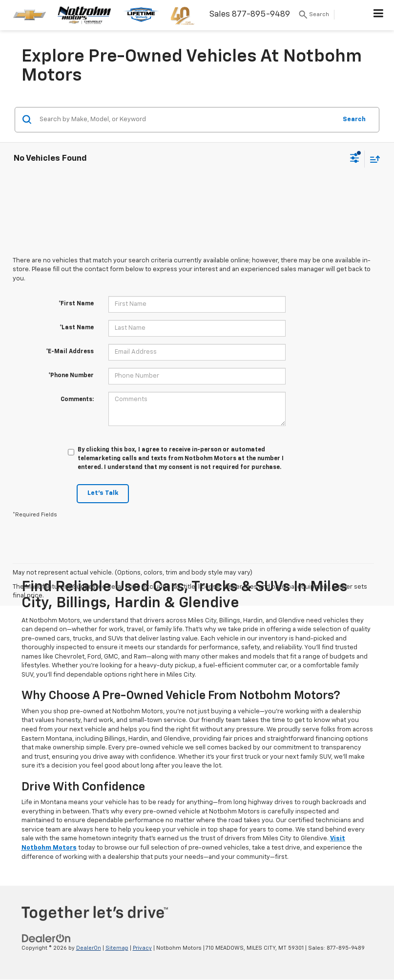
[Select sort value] (373, 159)
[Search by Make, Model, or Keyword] (187, 120)
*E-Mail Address (70, 352)
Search (354, 119)
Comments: (77, 400)
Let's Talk (103, 493)
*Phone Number (71, 376)
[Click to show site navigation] (379, 15)
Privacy (142, 948)
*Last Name (77, 328)
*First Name (76, 304)
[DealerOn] (46, 938)
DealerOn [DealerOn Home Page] (89, 948)
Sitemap (117, 948)
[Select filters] (355, 159)
